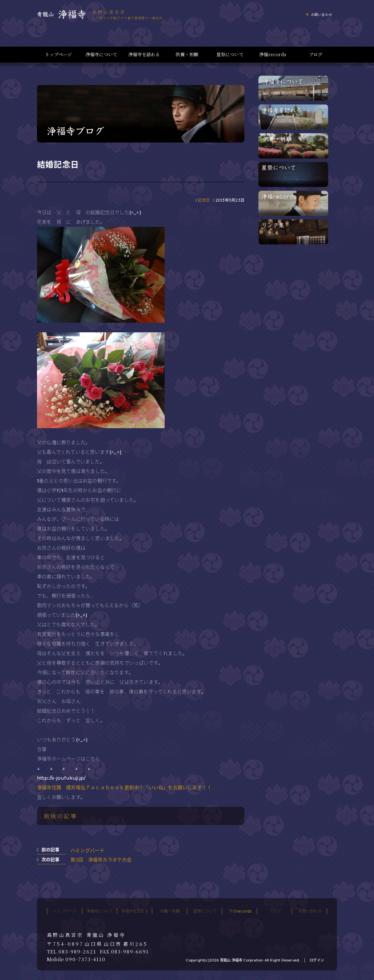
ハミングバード (87, 850)
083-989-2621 (77, 952)
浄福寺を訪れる (144, 54)
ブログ (316, 54)
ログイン (317, 960)
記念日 (204, 200)
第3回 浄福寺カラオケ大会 (101, 860)
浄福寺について (101, 54)
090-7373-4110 (86, 959)
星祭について (230, 54)
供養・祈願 (187, 54)
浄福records (273, 54)
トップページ (58, 54)
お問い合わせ (322, 14)
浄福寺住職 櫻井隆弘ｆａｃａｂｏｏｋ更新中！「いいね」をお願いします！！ (124, 787)
